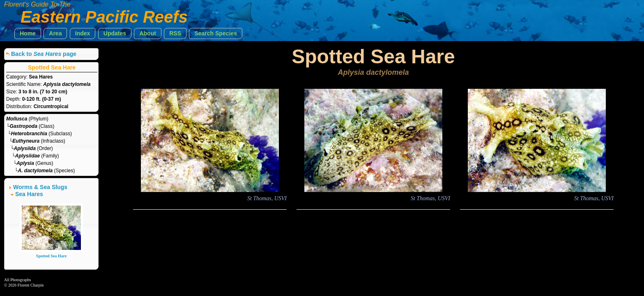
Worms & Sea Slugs (40, 187)
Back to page (44, 54)
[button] (28, 34)
